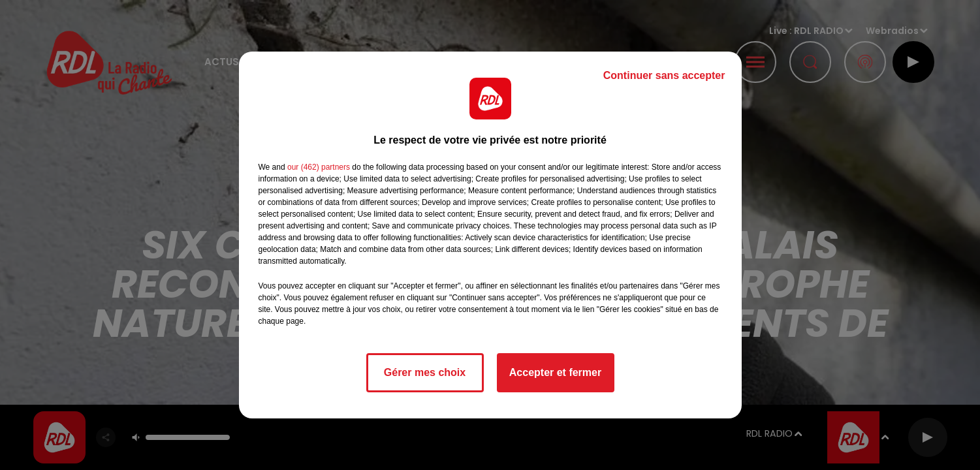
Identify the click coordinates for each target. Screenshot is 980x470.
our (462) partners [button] (319, 167)
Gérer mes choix (425, 372)
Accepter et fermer (555, 372)
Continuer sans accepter (664, 75)
